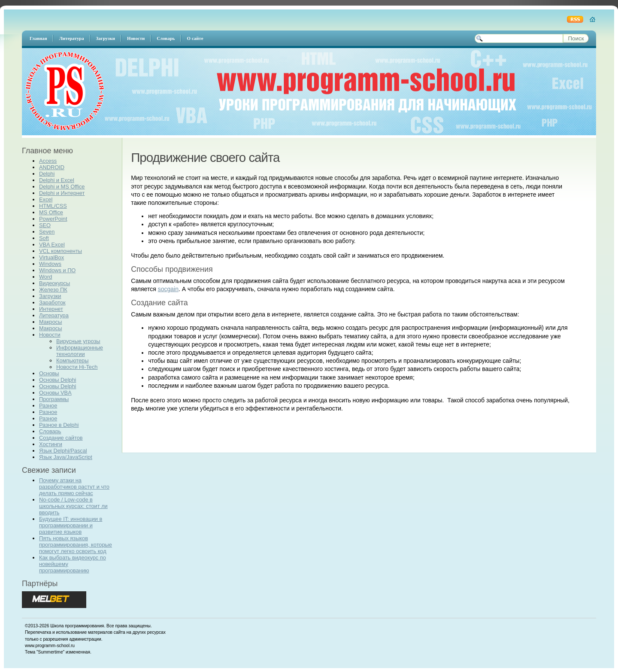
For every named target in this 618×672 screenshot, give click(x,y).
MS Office (51, 212)
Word (45, 277)
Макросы (50, 322)
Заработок (52, 303)
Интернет (51, 309)
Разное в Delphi (59, 425)
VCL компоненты (61, 251)
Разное (48, 406)
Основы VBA (55, 393)
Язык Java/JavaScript (66, 457)
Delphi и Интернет (62, 193)
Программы (54, 399)
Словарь (50, 431)
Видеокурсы (55, 283)
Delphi (47, 174)
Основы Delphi (58, 380)
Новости (50, 335)
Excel (46, 199)
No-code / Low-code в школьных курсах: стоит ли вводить (73, 506)
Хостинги (51, 444)
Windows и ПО (57, 270)
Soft (44, 238)
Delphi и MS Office (62, 187)
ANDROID (52, 167)
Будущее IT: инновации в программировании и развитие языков (71, 525)
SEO (45, 225)
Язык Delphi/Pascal (63, 451)
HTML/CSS (53, 206)
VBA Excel (52, 245)
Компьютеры (72, 360)
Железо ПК (53, 290)
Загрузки (50, 296)
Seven (47, 232)
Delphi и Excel (57, 180)
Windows (50, 264)
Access (48, 161)
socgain (168, 289)
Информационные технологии (80, 351)
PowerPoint (53, 219)
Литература (54, 315)
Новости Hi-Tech (77, 367)
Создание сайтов (61, 438)
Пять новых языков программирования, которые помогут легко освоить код (76, 545)
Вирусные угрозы (78, 341)
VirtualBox (51, 257)
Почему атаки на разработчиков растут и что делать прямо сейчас (74, 487)
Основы (49, 373)
